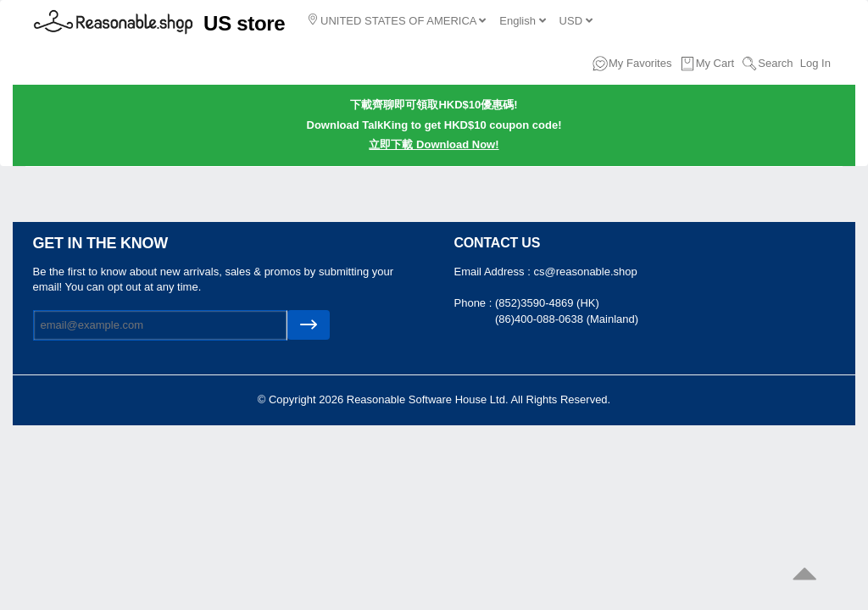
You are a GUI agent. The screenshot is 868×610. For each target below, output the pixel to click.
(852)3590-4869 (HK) (547, 303)
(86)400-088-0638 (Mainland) (567, 319)
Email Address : (494, 272)
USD (576, 21)
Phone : (475, 303)
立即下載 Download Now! (434, 144)
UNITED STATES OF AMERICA (397, 20)
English (522, 21)
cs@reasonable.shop (585, 272)
